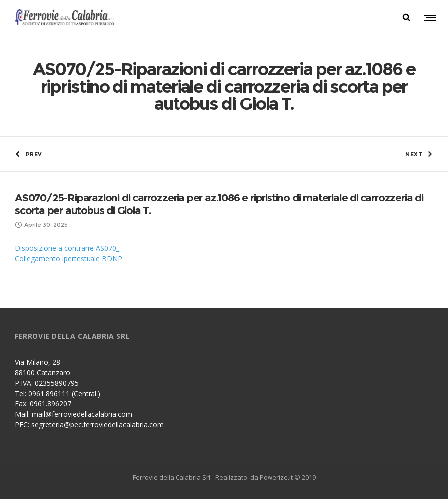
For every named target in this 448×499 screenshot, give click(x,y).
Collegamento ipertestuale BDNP (69, 258)
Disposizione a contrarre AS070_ (67, 248)
